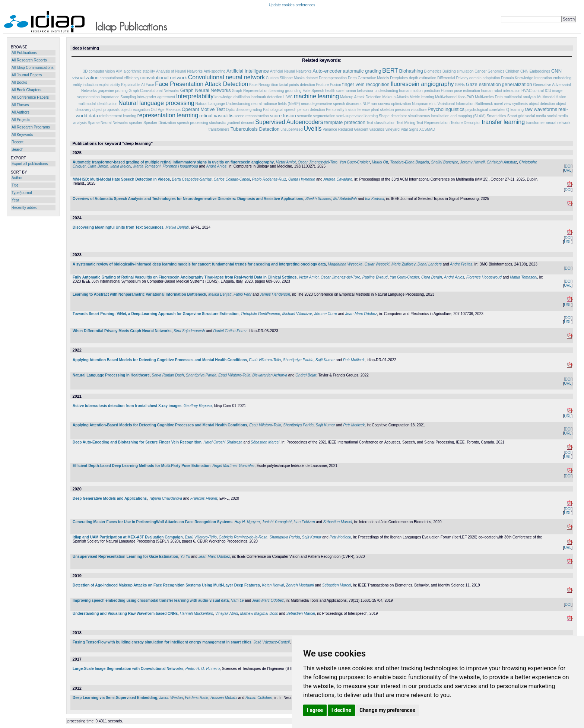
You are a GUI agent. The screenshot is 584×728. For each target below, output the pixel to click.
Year (15, 200)
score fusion (283, 116)
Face (150, 85)
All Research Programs (31, 127)
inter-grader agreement (156, 97)
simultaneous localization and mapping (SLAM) (447, 116)
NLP (366, 104)
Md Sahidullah (345, 199)
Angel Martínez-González (234, 466)
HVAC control (533, 91)
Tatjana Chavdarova (166, 498)
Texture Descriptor (465, 123)
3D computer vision (99, 71)
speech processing (192, 123)
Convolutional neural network (226, 77)
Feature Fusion (329, 85)
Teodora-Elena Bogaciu (409, 162)
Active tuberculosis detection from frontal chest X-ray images (127, 406)
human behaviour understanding (371, 91)
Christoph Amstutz (502, 162)
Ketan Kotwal (273, 585)
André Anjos (216, 166)
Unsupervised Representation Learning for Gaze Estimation (125, 557)
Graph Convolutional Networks (154, 91)
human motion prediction (420, 91)
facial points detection (297, 85)
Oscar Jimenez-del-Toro (318, 162)
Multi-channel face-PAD (454, 97)
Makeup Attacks (395, 97)
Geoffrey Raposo (198, 406)
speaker (136, 123)
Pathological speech (280, 110)
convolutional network (164, 78)
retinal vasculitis (216, 116)
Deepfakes (399, 78)
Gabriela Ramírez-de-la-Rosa (243, 537)
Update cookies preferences (292, 5)
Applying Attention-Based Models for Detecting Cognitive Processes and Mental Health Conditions (160, 425)
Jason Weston (171, 698)
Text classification (381, 123)
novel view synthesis (511, 104)
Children (512, 71)
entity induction (85, 85)
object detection (542, 104)
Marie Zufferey (403, 264)
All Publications (24, 53)
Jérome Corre (326, 314)
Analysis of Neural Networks (179, 71)
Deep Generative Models (369, 78)
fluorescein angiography (422, 84)
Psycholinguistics (446, 109)
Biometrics (433, 71)
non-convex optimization (391, 104)
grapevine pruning (112, 91)
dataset (312, 78)
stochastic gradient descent (231, 123)
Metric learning (422, 97)
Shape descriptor (393, 116)
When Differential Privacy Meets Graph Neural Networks (122, 331)
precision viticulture (411, 110)
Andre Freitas (461, 264)
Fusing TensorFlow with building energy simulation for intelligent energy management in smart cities (162, 642)
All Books (19, 82)
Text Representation (433, 123)
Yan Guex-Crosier (404, 277)
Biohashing (411, 71)
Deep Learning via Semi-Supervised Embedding (115, 698)
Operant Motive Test (203, 109)
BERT (390, 71)
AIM (119, 71)
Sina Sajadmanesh (189, 331)
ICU (548, 91)
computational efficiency (119, 78)
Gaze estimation (483, 84)
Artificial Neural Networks (291, 71)
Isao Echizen (304, 522)
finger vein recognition (366, 84)
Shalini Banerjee (445, 162)
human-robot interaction (501, 91)
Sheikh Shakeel (318, 199)
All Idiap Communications (33, 68)
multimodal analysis (520, 97)
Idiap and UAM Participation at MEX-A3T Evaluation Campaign (128, 537)
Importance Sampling (118, 97)
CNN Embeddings (535, 71)
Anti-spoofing (215, 71)
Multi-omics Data (489, 97)
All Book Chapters (26, 90)
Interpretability (195, 96)
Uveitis (312, 129)
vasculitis (377, 129)
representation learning (168, 115)
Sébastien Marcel (265, 442)
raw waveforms (541, 109)
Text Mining (406, 123)
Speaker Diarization (160, 123)
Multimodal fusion (552, 97)
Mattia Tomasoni (147, 166)
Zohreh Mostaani (300, 585)
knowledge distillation (232, 97)
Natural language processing (156, 103)
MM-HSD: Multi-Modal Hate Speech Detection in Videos (121, 179)
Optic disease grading (244, 110)
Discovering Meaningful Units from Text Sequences (118, 227)
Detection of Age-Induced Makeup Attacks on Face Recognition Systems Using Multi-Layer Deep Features (166, 585)
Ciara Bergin (98, 166)
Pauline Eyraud (375, 277)
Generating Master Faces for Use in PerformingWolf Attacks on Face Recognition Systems (153, 522)
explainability (109, 85)
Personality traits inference (348, 110)
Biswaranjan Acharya (270, 375)
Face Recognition (264, 85)
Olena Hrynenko (302, 179)
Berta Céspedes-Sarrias (192, 179)
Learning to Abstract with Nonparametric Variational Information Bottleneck (139, 294)
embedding (562, 78)
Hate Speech (313, 91)
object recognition (135, 110)
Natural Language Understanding (223, 104)
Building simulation (458, 71)
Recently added (25, 208)
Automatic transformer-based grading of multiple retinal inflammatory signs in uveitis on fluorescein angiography (173, 162)
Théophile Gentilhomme (260, 314)
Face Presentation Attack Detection (201, 84)
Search (18, 150)
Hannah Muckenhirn (197, 613)
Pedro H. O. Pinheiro (203, 669)
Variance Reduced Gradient (345, 129)
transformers (219, 129)
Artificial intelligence (248, 71)
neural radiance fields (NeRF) (276, 104)
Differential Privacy (453, 78)
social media (536, 116)
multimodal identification (98, 104)
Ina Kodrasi (374, 199)
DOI (568, 166)
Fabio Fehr (242, 294)
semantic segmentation (316, 116)
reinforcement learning (118, 116)
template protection (345, 122)
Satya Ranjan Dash (168, 375)
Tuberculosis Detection (255, 129)
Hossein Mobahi (224, 698)
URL (568, 170)
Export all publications (30, 164)
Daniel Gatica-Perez (230, 331)
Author (17, 178)
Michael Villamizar (297, 314)
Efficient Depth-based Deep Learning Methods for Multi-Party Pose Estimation (142, 466)
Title (15, 185)
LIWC (288, 97)
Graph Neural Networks (206, 90)
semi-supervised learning (357, 116)
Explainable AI (133, 85)
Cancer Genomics (489, 71)
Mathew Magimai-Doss (259, 613)
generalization (517, 84)
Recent (18, 142)
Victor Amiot (286, 162)
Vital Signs (410, 129)
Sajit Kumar (325, 360)
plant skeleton (383, 110)
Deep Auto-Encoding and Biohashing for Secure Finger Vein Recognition (137, 442)
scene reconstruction (252, 116)
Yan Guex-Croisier (355, 162)
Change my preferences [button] (387, 710)
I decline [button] (341, 710)
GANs (460, 85)
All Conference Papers (30, 97)
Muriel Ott (380, 162)
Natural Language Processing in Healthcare (111, 375)
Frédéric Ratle (197, 698)
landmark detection (266, 97)
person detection (311, 110)
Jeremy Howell (473, 162)
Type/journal (22, 193)
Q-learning (515, 110)
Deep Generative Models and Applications (110, 498)
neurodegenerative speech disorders (331, 104)
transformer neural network (548, 123)
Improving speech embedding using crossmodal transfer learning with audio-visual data (151, 600)
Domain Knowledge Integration (526, 78)
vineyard (393, 129)
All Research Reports (29, 60)
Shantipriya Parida (298, 360)
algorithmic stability (139, 71)
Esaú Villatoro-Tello (265, 360)
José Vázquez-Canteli (271, 642)
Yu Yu (185, 557)
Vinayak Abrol (227, 613)
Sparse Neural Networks (108, 123)
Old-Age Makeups (166, 110)
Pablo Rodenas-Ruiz (269, 179)
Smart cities (496, 116)
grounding (293, 91)
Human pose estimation (461, 91)
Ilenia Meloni (121, 166)
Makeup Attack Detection (361, 97)
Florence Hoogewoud (180, 166)
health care (334, 91)
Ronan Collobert (259, 698)
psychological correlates (485, 110)
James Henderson (275, 294)
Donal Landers (430, 264)
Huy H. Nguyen (247, 522)
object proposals (106, 110)
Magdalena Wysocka (345, 264)
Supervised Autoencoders (289, 122)
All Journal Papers (27, 75)
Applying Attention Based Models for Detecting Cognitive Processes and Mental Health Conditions (160, 360)
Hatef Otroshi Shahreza (223, 442)
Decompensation (333, 78)
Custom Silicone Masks (285, 78)
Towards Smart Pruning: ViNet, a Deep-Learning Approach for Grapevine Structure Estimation (155, 314)
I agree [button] (315, 710)
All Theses (20, 105)
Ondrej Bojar (306, 375)
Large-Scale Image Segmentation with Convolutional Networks (128, 669)
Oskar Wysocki (377, 264)
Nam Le (237, 600)
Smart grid (516, 116)
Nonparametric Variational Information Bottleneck (452, 104)
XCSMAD (427, 129)
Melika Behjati (177, 227)
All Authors (20, 112)
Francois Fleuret (204, 498)
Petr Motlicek (354, 360)
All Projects (21, 120)
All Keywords (22, 135)
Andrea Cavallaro (338, 179)
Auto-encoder (327, 71)
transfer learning (503, 122)
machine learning (316, 96)
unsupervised (291, 129)
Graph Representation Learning (258, 91)
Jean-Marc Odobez (361, 314)
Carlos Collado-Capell (232, 179)
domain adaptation (485, 78)
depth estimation (423, 78)
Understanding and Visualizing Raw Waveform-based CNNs (125, 613)
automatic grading (362, 71)
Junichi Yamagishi (277, 522)
